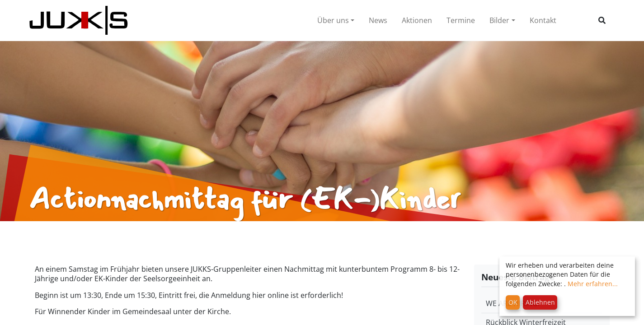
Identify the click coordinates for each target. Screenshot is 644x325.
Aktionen (417, 20)
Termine (461, 20)
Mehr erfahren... (593, 284)
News (378, 20)
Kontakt (543, 20)
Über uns (333, 20)
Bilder (499, 20)
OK (513, 302)
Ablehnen (540, 302)
